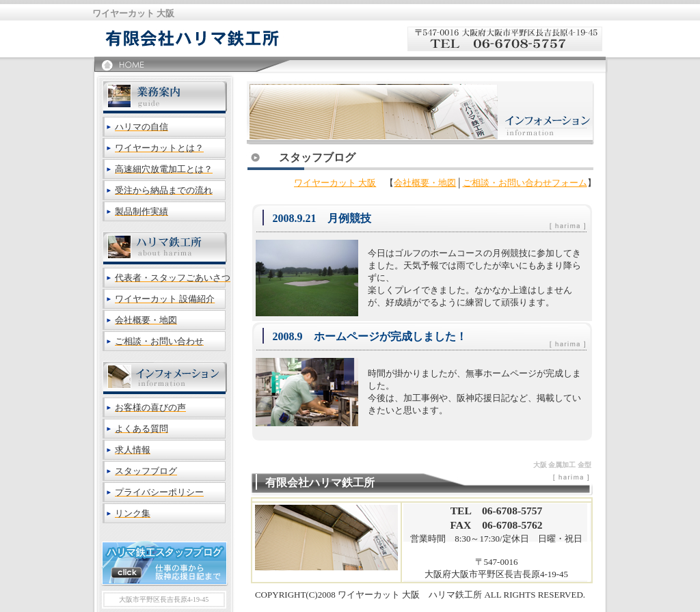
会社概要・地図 (425, 183)
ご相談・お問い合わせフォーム (525, 183)
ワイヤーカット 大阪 (335, 183)
